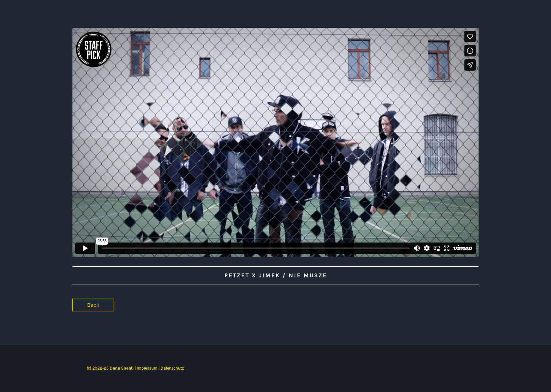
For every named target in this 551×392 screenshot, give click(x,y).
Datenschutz (172, 368)
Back (93, 305)
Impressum (147, 368)
